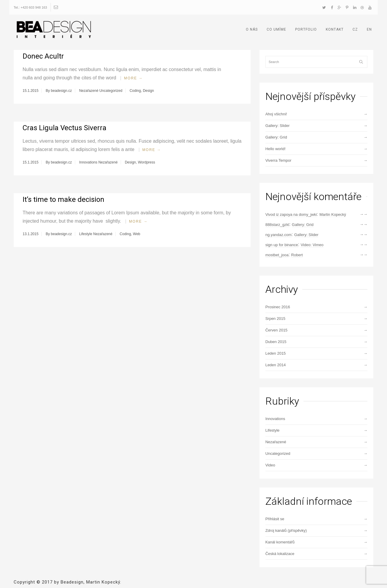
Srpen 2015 (275, 319)
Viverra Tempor (279, 160)
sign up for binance (282, 245)
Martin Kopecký (333, 214)
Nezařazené (89, 91)
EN (369, 29)
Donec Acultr (43, 56)
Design (148, 91)
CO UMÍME (276, 29)
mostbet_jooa (277, 255)
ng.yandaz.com (279, 235)
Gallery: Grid (276, 137)
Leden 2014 (276, 365)
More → (133, 78)
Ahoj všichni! (276, 114)
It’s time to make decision (63, 199)
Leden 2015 (276, 353)
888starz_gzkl (277, 225)
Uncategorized (111, 91)
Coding (135, 91)
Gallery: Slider (278, 126)
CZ (355, 29)
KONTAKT (335, 29)
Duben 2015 (276, 342)
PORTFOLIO (306, 29)
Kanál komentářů (280, 542)
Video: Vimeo (312, 245)
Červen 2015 (276, 330)
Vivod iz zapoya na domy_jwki (291, 214)
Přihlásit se (275, 519)
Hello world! (276, 149)
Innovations (88, 162)
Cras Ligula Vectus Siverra (64, 128)
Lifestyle (86, 234)
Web (136, 234)
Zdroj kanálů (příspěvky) (286, 530)
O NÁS (252, 29)
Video (270, 465)
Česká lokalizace (280, 554)
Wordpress (147, 162)
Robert (297, 255)
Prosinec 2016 (278, 307)
